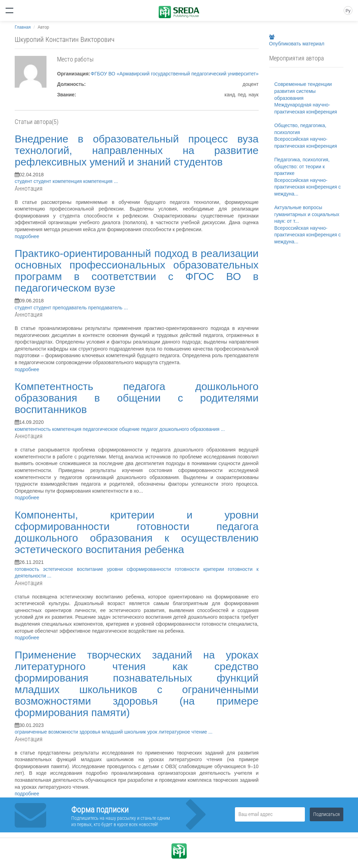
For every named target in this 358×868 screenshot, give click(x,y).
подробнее (27, 236)
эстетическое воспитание (75, 569)
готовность (29, 569)
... (116, 181)
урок (153, 732)
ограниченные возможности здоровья (58, 732)
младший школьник (125, 732)
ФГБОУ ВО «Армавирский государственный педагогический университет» (174, 74)
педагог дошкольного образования (181, 429)
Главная (23, 27)
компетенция (68, 181)
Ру (348, 11)
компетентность (33, 429)
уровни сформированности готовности (155, 569)
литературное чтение (184, 732)
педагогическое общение (112, 429)
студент (24, 181)
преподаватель (70, 308)
